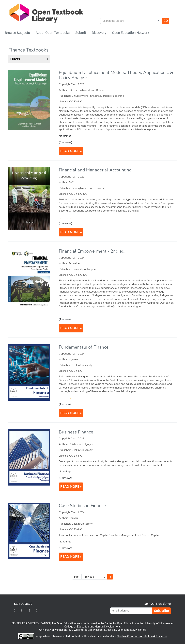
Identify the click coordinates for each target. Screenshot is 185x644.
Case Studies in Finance (82, 506)
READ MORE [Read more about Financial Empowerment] (70, 328)
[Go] (166, 21)
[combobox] (130, 21)
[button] (29, 59)
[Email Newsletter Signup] (131, 611)
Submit (81, 33)
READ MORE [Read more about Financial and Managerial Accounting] (70, 232)
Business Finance (76, 432)
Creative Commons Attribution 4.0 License (142, 636)
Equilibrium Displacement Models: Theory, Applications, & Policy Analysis (116, 75)
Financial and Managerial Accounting (95, 170)
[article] (93, 114)
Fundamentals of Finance (84, 347)
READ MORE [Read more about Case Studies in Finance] (70, 557)
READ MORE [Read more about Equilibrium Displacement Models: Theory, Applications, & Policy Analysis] (70, 151)
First (77, 577)
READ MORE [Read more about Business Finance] (70, 487)
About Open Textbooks (53, 33)
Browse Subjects (17, 33)
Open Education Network (131, 33)
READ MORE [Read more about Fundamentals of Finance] (70, 413)
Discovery (99, 33)
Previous (89, 577)
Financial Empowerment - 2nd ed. (92, 251)
